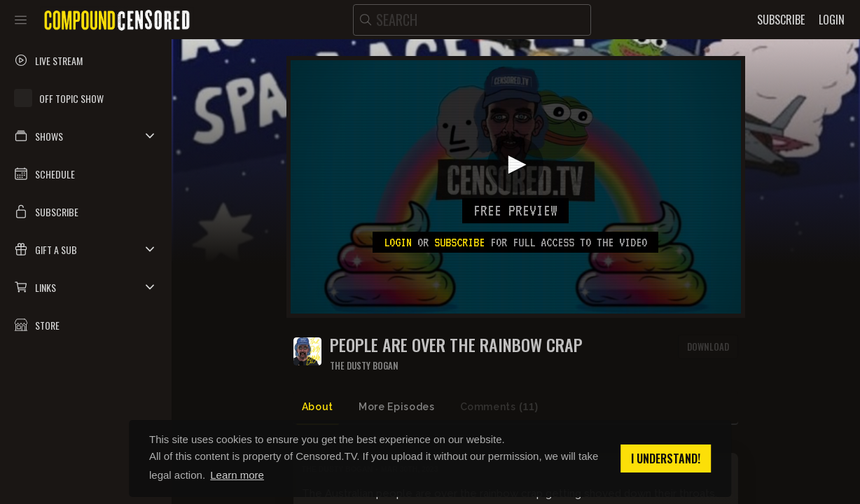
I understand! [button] (666, 458)
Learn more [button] (237, 475)
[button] (86, 136)
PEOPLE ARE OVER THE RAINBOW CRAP (456, 345)
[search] (472, 20)
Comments (499, 407)
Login (398, 242)
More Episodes (396, 407)
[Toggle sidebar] (21, 20)
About (318, 407)
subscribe (459, 242)
